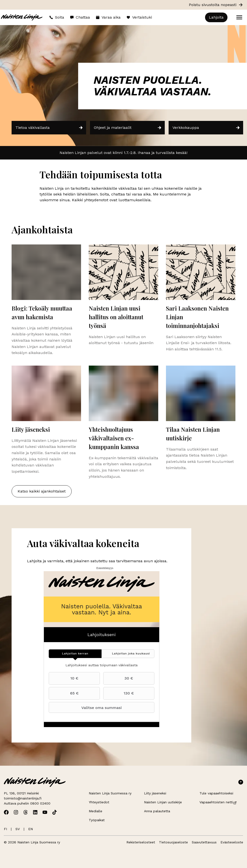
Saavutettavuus (204, 842)
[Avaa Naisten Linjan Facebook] (6, 812)
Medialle (96, 811)
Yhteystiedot (99, 802)
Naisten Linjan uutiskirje (163, 802)
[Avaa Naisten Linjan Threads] (26, 812)
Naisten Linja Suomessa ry (110, 793)
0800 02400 (40, 803)
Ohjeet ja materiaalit (128, 128)
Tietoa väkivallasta (49, 128)
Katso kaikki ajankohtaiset (42, 491)
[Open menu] (239, 17)
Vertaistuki (139, 17)
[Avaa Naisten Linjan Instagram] (16, 812)
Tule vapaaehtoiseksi (216, 793)
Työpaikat (97, 820)
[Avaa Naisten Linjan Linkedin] (35, 812)
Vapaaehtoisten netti (218, 802)
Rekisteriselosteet (141, 842)
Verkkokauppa (206, 128)
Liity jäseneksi (155, 793)
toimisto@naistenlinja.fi (23, 798)
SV (18, 829)
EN (31, 829)
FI (5, 829)
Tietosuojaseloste (173, 842)
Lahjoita (216, 17)
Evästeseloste (232, 842)
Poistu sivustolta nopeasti (216, 5)
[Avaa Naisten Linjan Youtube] (45, 812)
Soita (57, 17)
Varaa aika (108, 17)
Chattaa (80, 17)
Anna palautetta (157, 811)
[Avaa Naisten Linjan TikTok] (55, 812)
